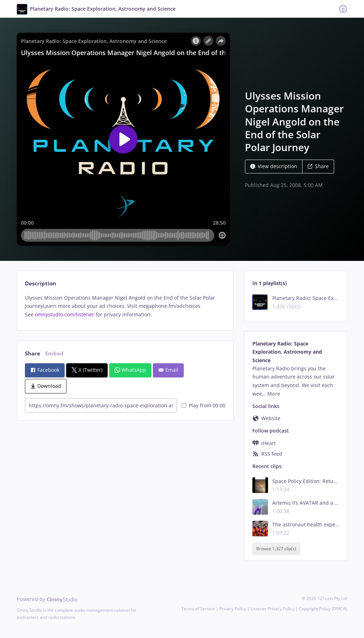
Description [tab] (41, 283)
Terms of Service (198, 609)
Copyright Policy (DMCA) (323, 609)
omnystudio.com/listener (65, 314)
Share (318, 166)
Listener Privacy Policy (272, 609)
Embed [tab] (54, 353)
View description (274, 166)
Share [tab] (33, 353)
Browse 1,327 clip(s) (276, 549)
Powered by (47, 599)
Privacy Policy (233, 609)
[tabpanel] (125, 306)
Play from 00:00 (204, 405)
